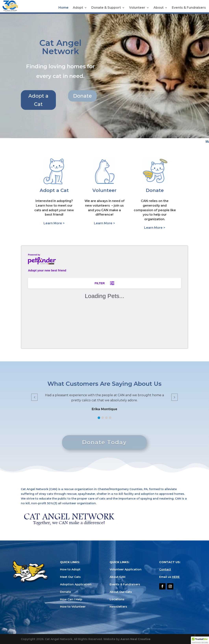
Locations (117, 599)
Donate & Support (106, 8)
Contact (165, 569)
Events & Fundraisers (189, 8)
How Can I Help (71, 599)
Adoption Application (76, 584)
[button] (99, 418)
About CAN (117, 577)
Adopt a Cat (73, 100)
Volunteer (137, 8)
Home (63, 8)
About (159, 8)
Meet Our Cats (70, 577)
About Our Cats (121, 592)
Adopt (78, 8)
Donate (117, 96)
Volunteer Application (126, 569)
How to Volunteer (73, 607)
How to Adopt (70, 569)
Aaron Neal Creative (135, 639)
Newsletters (118, 607)
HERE (176, 577)
